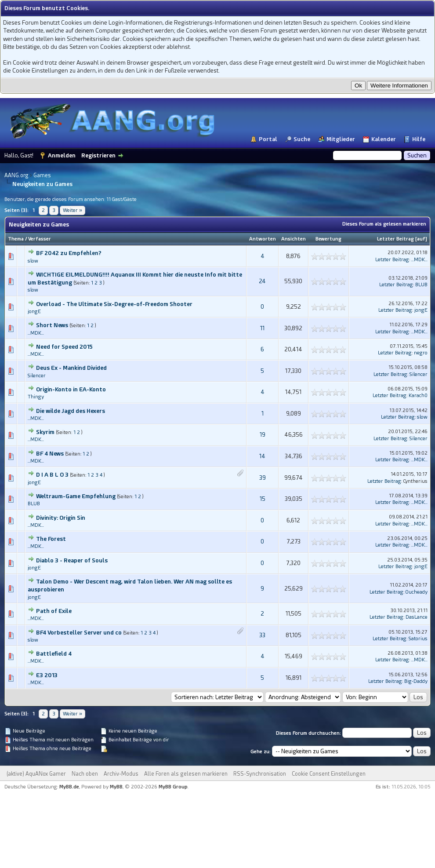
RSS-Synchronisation (260, 774)
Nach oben (85, 774)
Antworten (263, 239)
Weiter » (72, 210)
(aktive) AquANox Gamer (36, 774)
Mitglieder (341, 139)
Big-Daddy (416, 681)
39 (263, 478)
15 (263, 499)
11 (262, 328)
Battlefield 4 (54, 654)
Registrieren (98, 155)
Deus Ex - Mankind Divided (71, 368)
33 (262, 635)
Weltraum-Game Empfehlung (76, 496)
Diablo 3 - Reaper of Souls (72, 560)
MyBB (116, 787)
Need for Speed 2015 (64, 347)
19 (263, 435)
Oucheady (417, 592)
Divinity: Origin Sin (61, 518)
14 (262, 456)
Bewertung (328, 239)
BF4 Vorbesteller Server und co (79, 633)
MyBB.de (69, 787)
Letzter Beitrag (395, 239)
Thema (16, 239)
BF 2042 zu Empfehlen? (69, 253)
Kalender (384, 139)
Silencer (37, 376)
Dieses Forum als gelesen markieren (384, 224)
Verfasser (40, 239)
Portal (268, 139)
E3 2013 (47, 675)
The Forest (51, 539)
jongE (34, 312)
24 (262, 281)
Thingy (36, 397)
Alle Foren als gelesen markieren (186, 774)
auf (421, 239)
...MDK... (419, 260)
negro (421, 353)
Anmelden (62, 155)
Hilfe (419, 139)
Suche (302, 139)
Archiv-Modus (121, 774)
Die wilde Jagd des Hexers (71, 411)
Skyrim (45, 432)
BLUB (421, 285)
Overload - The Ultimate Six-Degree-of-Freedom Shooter (114, 304)
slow (33, 261)
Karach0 (418, 396)
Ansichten (294, 239)
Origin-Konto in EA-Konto (71, 389)
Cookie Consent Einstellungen (329, 774)
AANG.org (16, 175)
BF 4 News (50, 454)
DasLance (417, 617)
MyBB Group (173, 787)
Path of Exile (54, 611)
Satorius (418, 639)
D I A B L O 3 (52, 475)
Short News (52, 325)
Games (42, 175)
